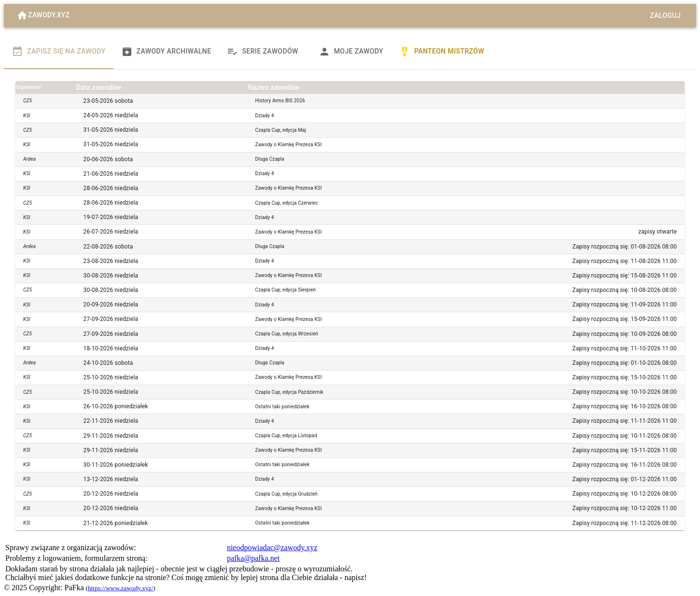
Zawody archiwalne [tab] (166, 52)
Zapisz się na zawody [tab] (59, 52)
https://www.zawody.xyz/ (120, 588)
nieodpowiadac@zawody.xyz (272, 547)
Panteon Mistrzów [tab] (441, 52)
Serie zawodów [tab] (262, 52)
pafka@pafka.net (253, 558)
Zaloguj (665, 16)
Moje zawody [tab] (351, 52)
